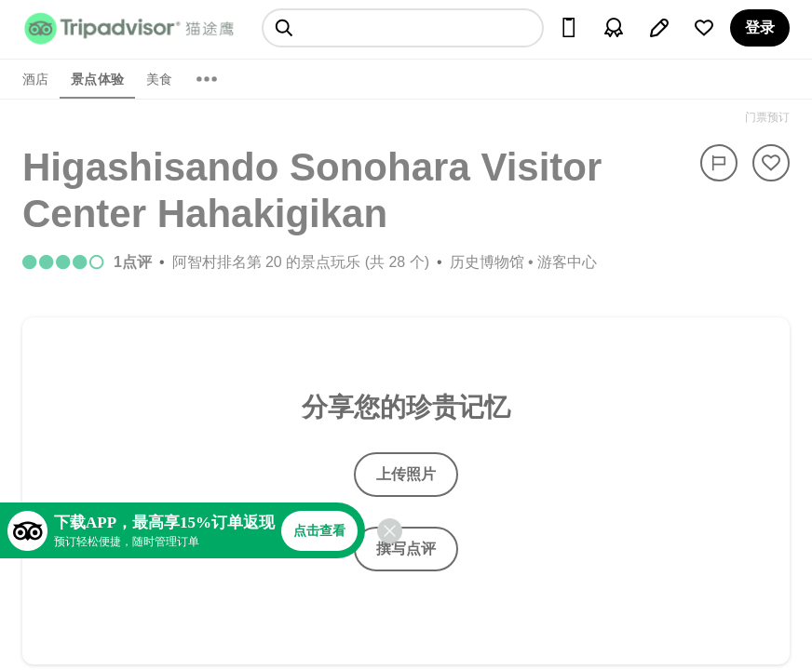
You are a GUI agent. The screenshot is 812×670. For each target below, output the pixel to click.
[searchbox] (403, 28)
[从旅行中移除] (771, 163)
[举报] (719, 163)
